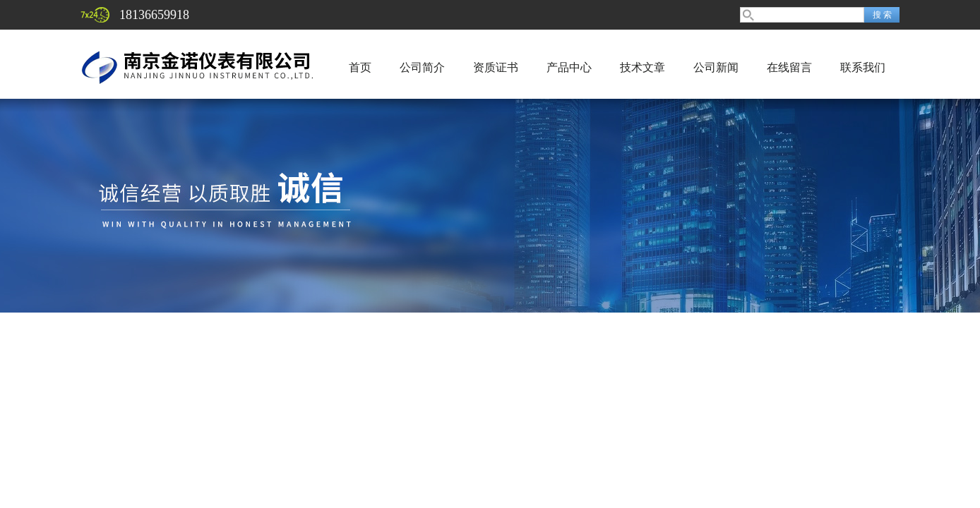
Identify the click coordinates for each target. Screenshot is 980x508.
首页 (360, 67)
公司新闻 (716, 67)
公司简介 (422, 67)
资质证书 (496, 67)
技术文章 (643, 67)
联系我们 (863, 67)
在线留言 (789, 67)
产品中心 (569, 67)
